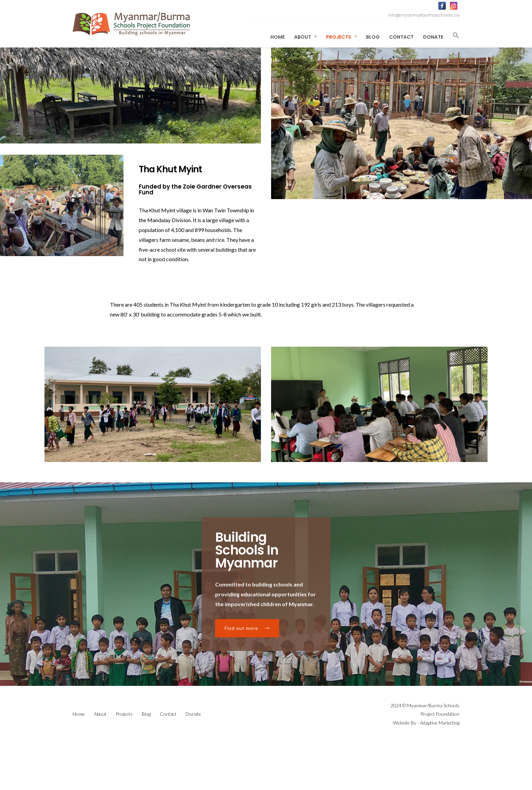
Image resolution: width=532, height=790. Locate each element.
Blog (373, 37)
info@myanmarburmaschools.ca (424, 15)
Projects (341, 37)
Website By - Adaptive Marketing (426, 770)
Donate (433, 37)
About (305, 37)
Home (278, 37)
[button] (454, 35)
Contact (401, 37)
